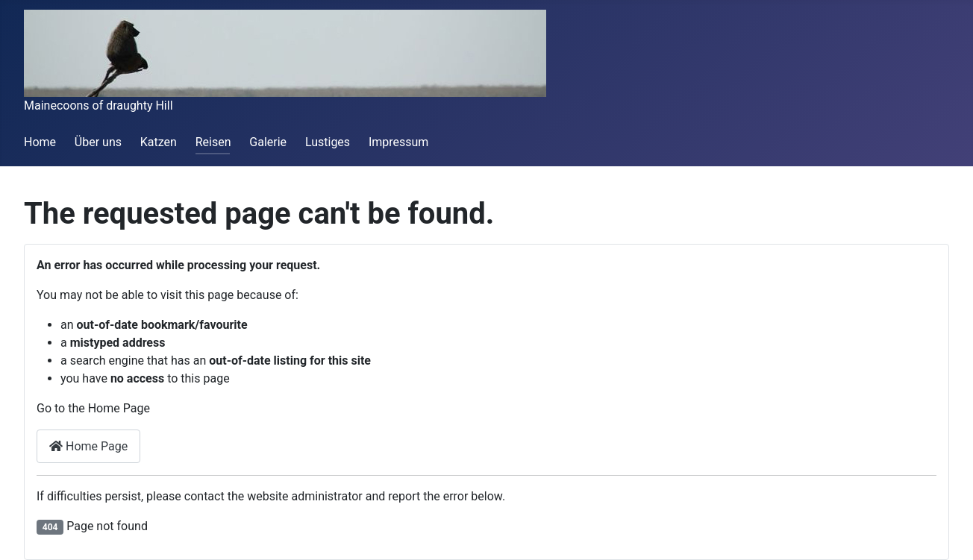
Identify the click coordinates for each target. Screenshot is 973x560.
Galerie (268, 142)
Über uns (98, 142)
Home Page (88, 446)
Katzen (159, 142)
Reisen (213, 142)
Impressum (399, 142)
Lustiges (328, 142)
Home (40, 142)
